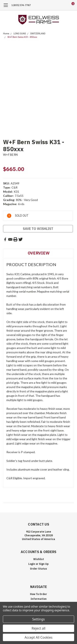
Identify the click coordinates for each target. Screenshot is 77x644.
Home (6, 34)
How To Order (38, 594)
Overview (39, 253)
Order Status (38, 569)
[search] (56, 5)
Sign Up (44, 564)
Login (32, 564)
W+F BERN (10, 155)
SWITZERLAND (38, 34)
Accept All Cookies (39, 637)
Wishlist (39, 559)
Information (39, 599)
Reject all (38, 628)
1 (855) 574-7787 (21, 5)
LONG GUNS (20, 34)
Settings (38, 619)
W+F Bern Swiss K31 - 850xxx (22, 37)
